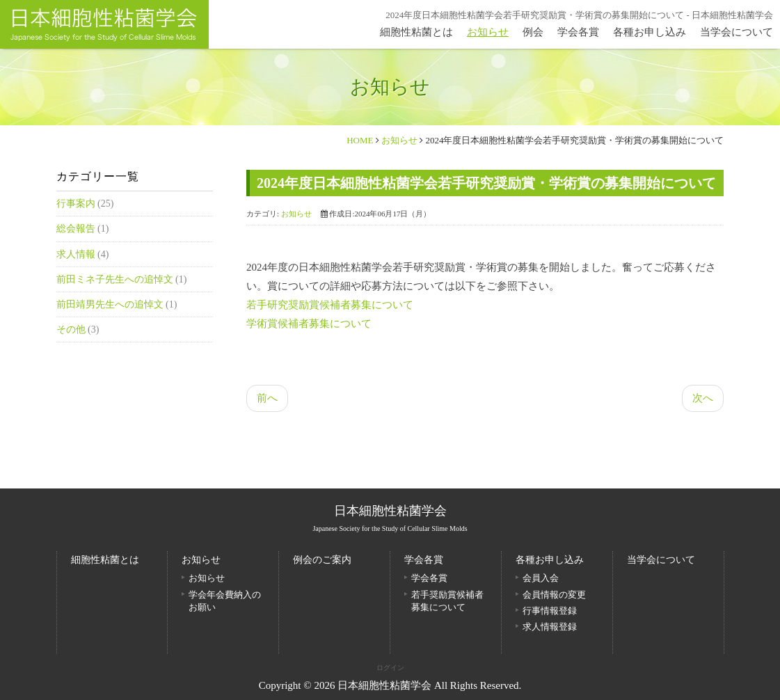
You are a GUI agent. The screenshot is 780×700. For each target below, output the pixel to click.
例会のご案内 (322, 560)
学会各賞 (578, 32)
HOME (360, 140)
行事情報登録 (550, 611)
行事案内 (77, 204)
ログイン (390, 668)
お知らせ (488, 32)
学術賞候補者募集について (309, 324)
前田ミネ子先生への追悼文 (116, 279)
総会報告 (77, 229)
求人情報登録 (550, 627)
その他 (72, 329)
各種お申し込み (650, 32)
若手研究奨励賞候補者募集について (330, 305)
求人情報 (77, 254)
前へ (267, 398)
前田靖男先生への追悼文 (111, 304)
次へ (703, 398)
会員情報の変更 (554, 595)
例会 (533, 32)
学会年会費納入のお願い (225, 601)
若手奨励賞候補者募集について (447, 601)
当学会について (737, 32)
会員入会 (541, 578)
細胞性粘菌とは (416, 32)
